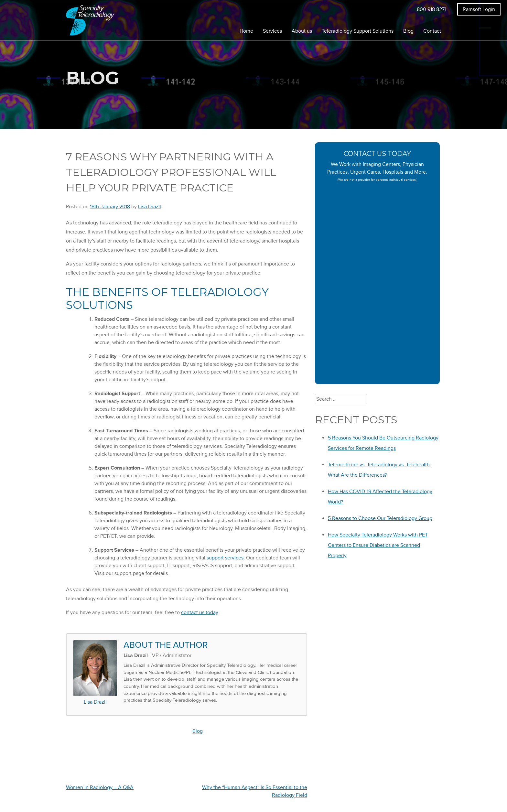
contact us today (200, 612)
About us (302, 31)
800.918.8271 (431, 9)
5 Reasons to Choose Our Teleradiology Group (380, 518)
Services (272, 31)
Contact (432, 31)
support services (225, 558)
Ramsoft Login (479, 9)
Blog (408, 31)
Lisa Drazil (150, 207)
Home (246, 31)
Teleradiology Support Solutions (358, 31)
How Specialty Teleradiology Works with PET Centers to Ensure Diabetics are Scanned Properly (378, 545)
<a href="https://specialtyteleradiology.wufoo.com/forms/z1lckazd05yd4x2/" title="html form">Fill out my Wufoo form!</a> (378, 285)
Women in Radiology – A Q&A (100, 787)
